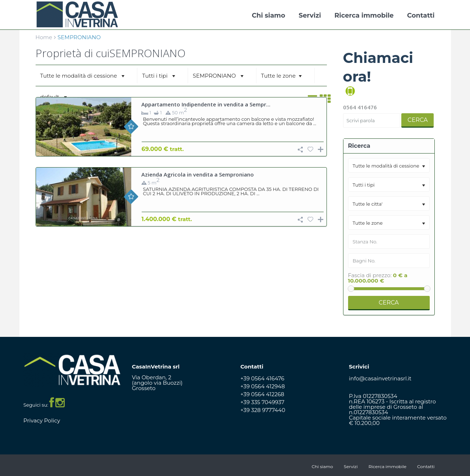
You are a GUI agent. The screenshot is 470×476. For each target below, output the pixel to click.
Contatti (421, 15)
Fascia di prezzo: (370, 275)
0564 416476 (360, 107)
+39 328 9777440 (263, 410)
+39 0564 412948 (263, 386)
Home (44, 37)
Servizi (310, 15)
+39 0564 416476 (263, 378)
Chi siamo (268, 15)
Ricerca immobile (364, 15)
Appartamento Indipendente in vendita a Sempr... (206, 104)
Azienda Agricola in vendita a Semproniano (198, 174)
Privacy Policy (42, 420)
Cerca (417, 120)
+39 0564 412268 (263, 394)
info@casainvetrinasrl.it (380, 378)
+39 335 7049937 (263, 402)
